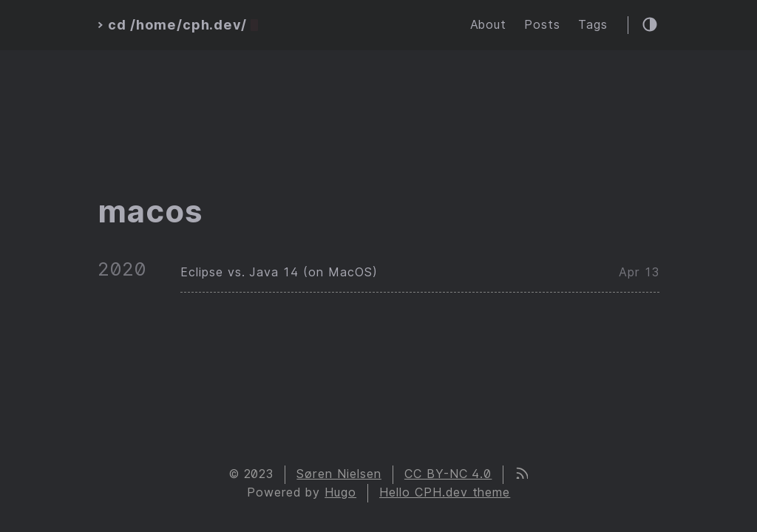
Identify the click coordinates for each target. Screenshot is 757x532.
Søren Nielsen (339, 474)
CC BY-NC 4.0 (448, 474)
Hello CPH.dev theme (445, 492)
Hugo (340, 492)
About (489, 25)
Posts (542, 25)
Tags (593, 25)
